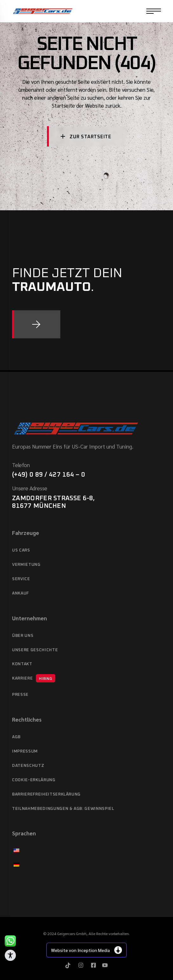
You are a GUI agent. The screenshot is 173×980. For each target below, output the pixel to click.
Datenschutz (28, 766)
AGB (16, 737)
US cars (21, 550)
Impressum (25, 751)
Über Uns (23, 636)
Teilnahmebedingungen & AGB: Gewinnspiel (63, 809)
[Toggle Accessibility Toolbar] (10, 955)
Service (21, 579)
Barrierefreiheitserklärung (46, 794)
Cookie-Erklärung (34, 780)
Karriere (34, 678)
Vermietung (26, 565)
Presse (20, 695)
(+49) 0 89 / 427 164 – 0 (49, 475)
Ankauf (20, 593)
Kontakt (22, 664)
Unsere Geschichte (35, 650)
